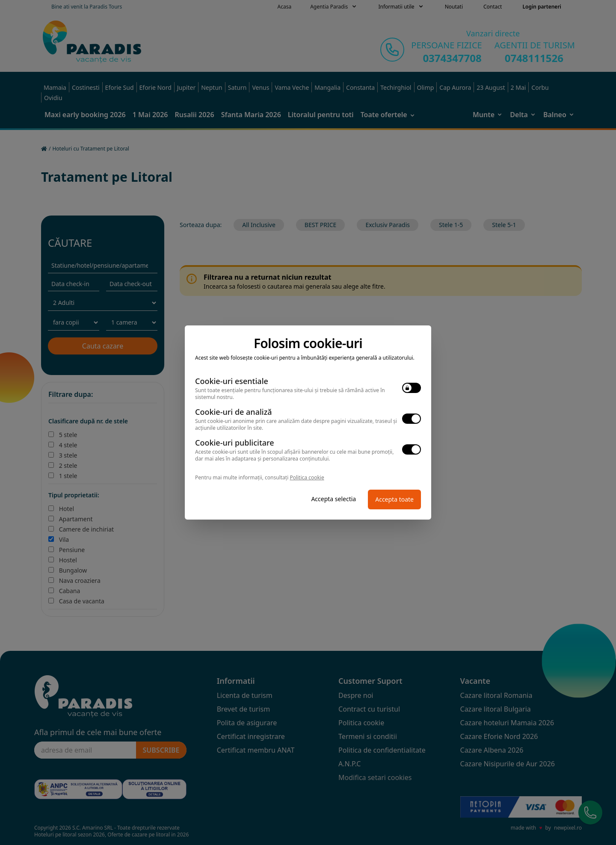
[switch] (412, 388)
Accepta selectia (333, 499)
